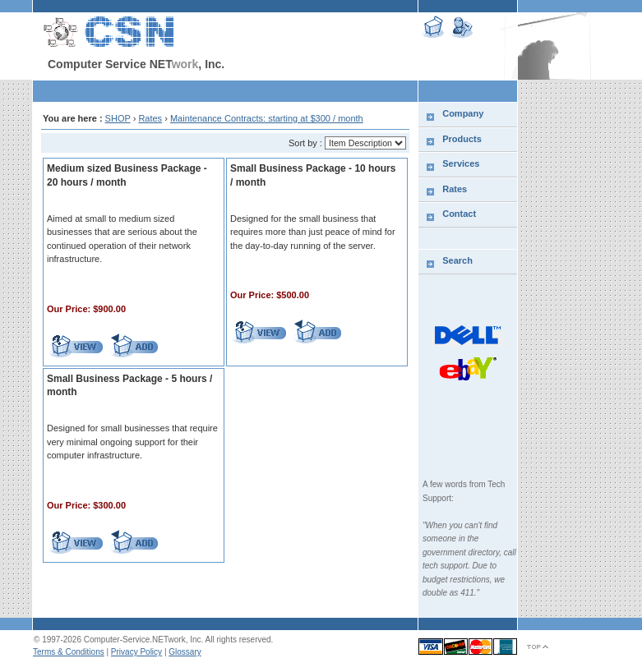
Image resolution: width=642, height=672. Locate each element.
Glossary (185, 652)
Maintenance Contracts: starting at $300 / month (267, 118)
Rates (150, 118)
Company (463, 113)
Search (457, 260)
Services (461, 163)
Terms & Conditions (69, 652)
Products (462, 139)
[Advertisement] (225, 91)
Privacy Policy (136, 652)
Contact (459, 214)
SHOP (118, 118)
